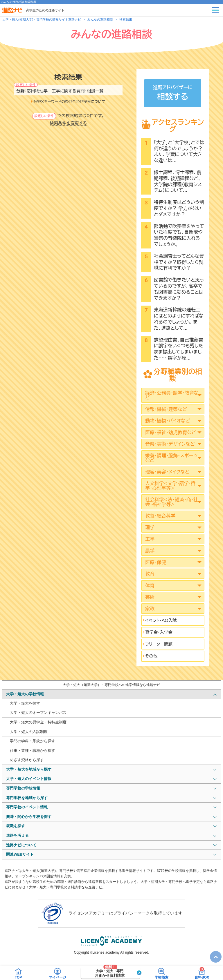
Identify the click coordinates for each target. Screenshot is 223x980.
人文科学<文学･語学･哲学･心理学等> (170, 486)
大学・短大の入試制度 (29, 732)
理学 (150, 527)
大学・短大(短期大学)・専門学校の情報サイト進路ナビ (42, 19)
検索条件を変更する (68, 123)
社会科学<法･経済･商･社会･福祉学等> (171, 502)
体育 (150, 585)
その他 (151, 656)
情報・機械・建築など (166, 409)
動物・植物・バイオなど (168, 421)
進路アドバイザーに (173, 94)
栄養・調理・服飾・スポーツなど (171, 458)
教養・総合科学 (160, 516)
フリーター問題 (159, 644)
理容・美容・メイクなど (167, 472)
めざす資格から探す (27, 760)
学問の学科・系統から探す (33, 741)
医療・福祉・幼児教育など (171, 432)
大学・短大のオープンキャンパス (38, 713)
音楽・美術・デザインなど (170, 444)
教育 (150, 574)
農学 (150, 551)
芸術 (150, 597)
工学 (150, 539)
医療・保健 (156, 562)
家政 (150, 609)
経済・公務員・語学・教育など (172, 395)
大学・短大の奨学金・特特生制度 (38, 722)
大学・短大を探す (25, 703)
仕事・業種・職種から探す (33, 751)
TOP (214, 953)
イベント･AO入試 (161, 620)
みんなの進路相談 (100, 19)
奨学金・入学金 (159, 632)
